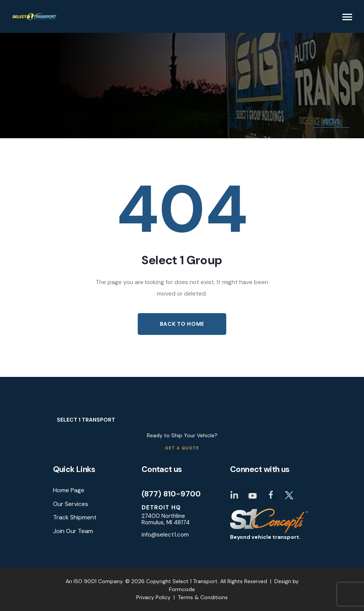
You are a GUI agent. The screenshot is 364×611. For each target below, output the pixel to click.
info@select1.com (165, 535)
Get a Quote (182, 448)
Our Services (71, 504)
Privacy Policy (153, 597)
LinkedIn (234, 495)
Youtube (253, 495)
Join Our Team (73, 531)
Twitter (289, 495)
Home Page (69, 491)
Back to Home (182, 324)
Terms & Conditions (203, 597)
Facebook (271, 495)
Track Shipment (75, 517)
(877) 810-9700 (171, 494)
